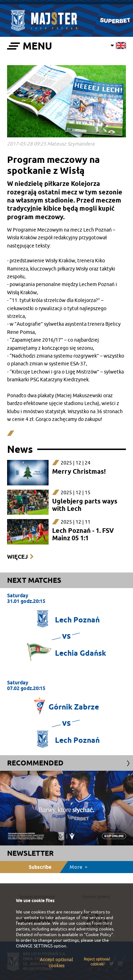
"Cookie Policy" (99, 935)
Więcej (17, 557)
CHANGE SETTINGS (34, 946)
